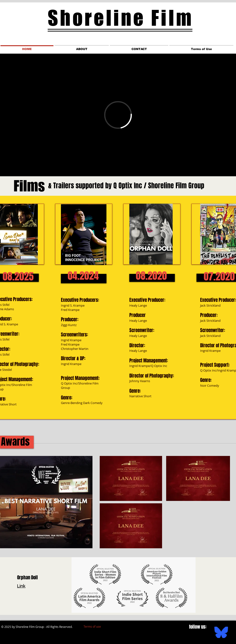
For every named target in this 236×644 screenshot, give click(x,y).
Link (21, 586)
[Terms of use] (92, 626)
